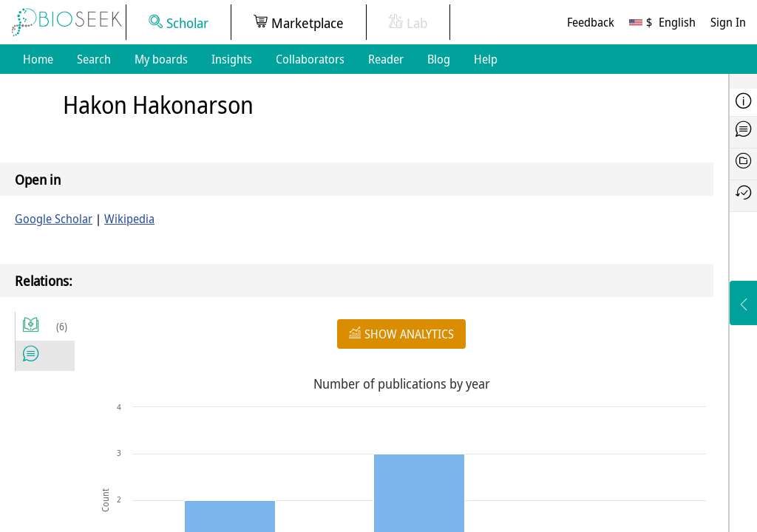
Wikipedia (129, 219)
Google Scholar (54, 219)
